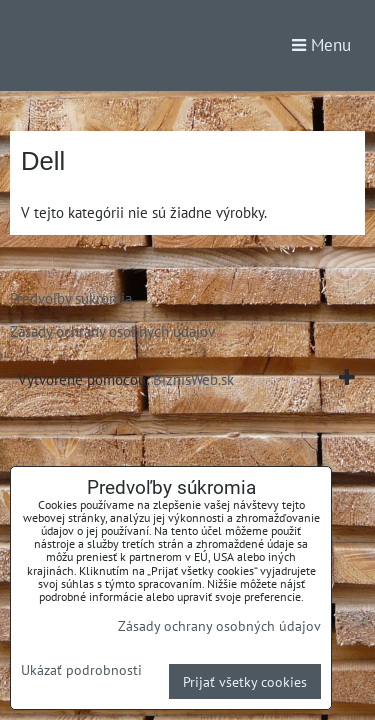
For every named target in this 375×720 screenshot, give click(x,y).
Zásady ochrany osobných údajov (112, 331)
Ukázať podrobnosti (81, 670)
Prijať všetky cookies (245, 681)
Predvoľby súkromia (71, 298)
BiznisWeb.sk (193, 379)
